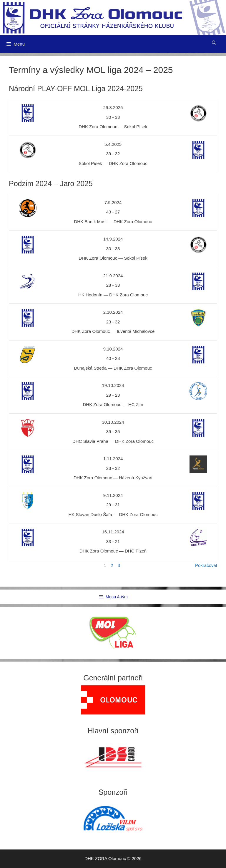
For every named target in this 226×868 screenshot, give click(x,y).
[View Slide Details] (113, 700)
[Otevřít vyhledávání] (214, 43)
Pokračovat (206, 565)
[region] (113, 700)
